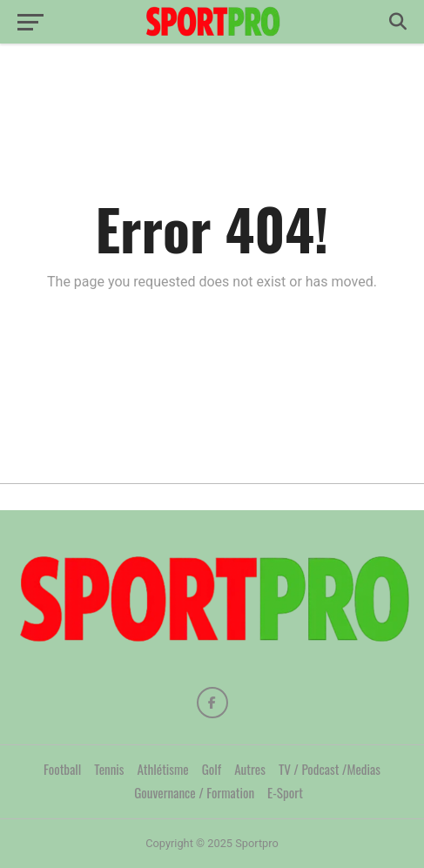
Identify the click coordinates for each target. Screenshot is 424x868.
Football (62, 769)
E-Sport (285, 792)
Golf (212, 769)
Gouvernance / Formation (194, 792)
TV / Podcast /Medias (330, 769)
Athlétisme (163, 769)
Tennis (109, 769)
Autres (250, 769)
